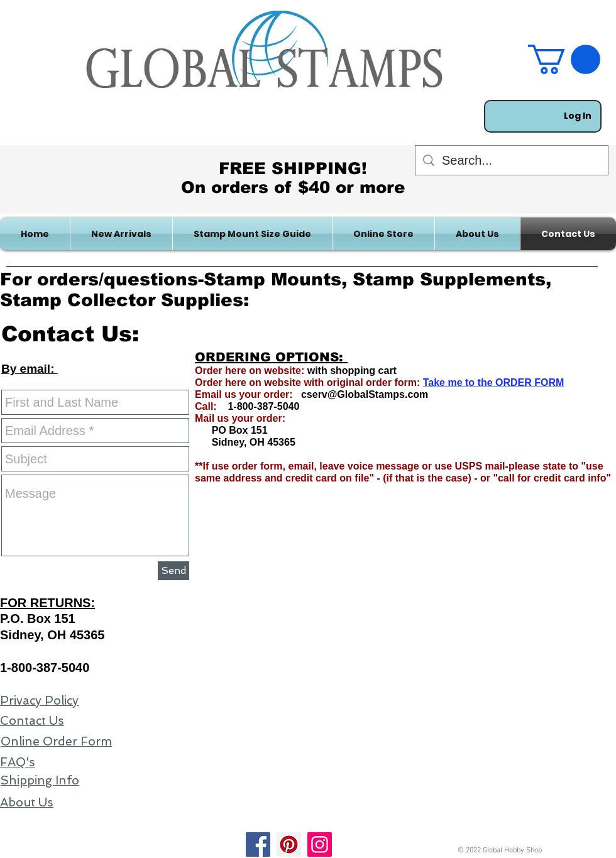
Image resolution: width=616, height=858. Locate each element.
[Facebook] (258, 844)
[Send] (173, 571)
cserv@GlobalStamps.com (365, 394)
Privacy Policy (39, 701)
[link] (564, 59)
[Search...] (512, 160)
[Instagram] (320, 844)
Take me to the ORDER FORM (494, 382)
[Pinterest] (289, 844)
